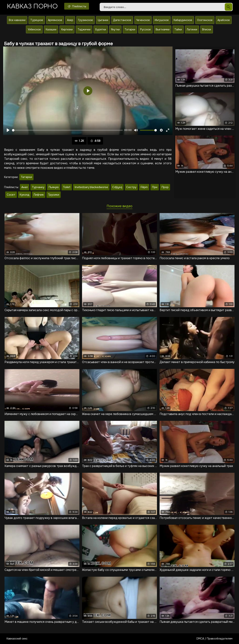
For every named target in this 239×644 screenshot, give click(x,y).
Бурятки (101, 29)
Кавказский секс (17, 639)
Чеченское (143, 20)
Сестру (131, 187)
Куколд (24, 195)
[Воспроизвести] (8, 130)
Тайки (178, 29)
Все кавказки (17, 20)
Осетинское (205, 20)
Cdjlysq (117, 187)
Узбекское (34, 29)
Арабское (224, 20)
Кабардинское (183, 20)
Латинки (192, 29)
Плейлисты (77, 6)
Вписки (207, 29)
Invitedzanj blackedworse (91, 187)
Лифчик (39, 195)
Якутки (115, 29)
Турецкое (37, 20)
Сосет (11, 195)
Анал (25, 187)
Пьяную (54, 187)
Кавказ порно (32, 6)
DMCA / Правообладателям (214, 639)
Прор (165, 187)
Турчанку (38, 187)
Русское (145, 29)
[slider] (67, 130)
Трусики (54, 195)
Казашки (51, 29)
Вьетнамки (163, 29)
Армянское (55, 20)
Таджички (84, 29)
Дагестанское (122, 20)
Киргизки (67, 29)
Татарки (130, 29)
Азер (70, 20)
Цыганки (103, 20)
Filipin (144, 187)
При (155, 187)
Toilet (67, 187)
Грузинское (86, 20)
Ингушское (162, 20)
